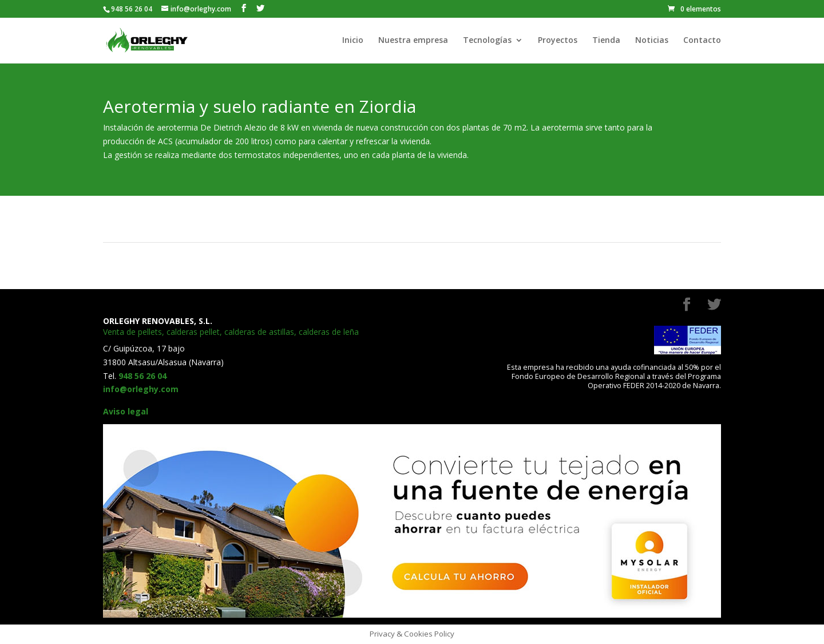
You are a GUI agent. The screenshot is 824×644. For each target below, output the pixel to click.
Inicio (353, 41)
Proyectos (558, 41)
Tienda (606, 41)
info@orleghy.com (141, 389)
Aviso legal (126, 411)
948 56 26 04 (142, 376)
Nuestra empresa (413, 41)
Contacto (702, 41)
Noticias (652, 41)
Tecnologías (487, 41)
